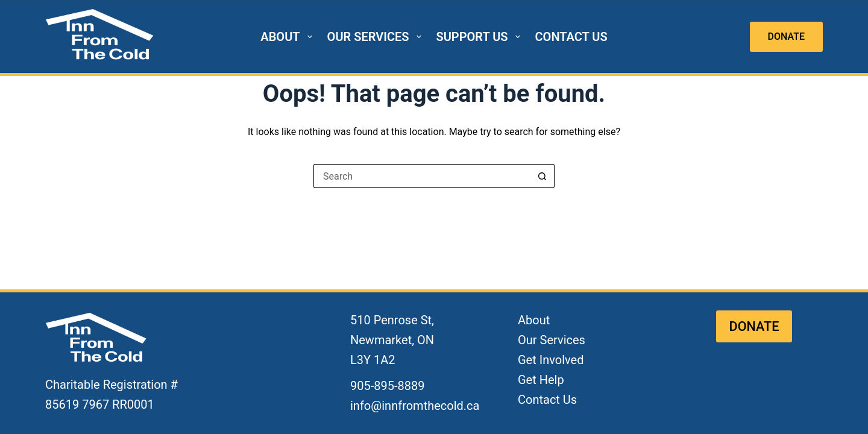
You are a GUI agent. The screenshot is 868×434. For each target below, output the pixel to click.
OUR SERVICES (377, 37)
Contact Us (547, 400)
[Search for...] (422, 176)
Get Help (541, 380)
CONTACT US (571, 37)
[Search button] (542, 176)
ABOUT (288, 37)
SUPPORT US (481, 37)
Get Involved (551, 360)
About (534, 320)
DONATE (786, 36)
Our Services (552, 340)
